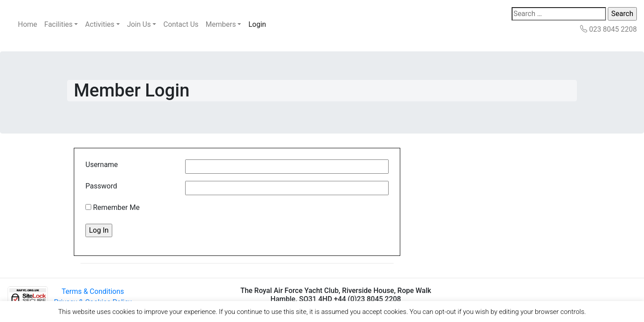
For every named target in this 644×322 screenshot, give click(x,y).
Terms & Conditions (93, 291)
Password (101, 186)
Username (102, 165)
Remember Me (112, 207)
